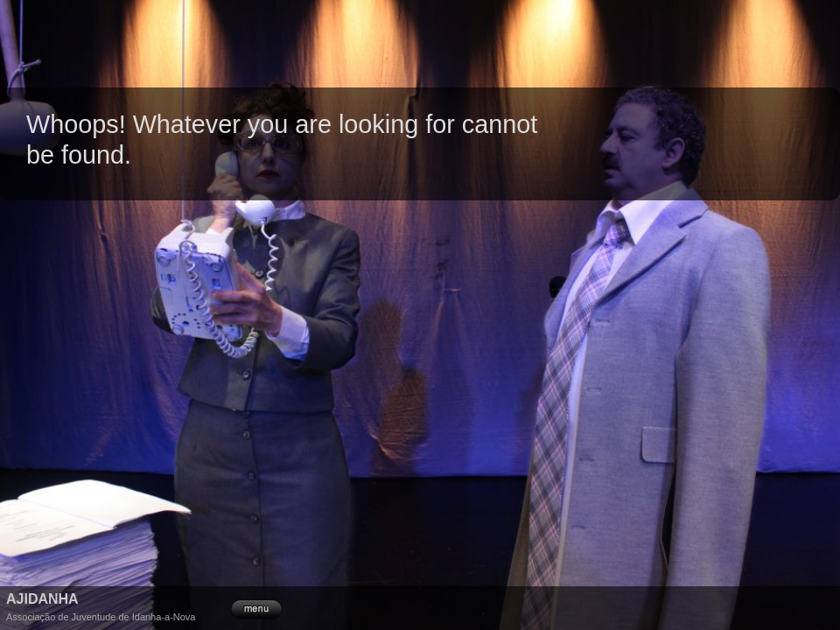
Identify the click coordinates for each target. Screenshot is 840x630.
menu (256, 607)
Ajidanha (42, 599)
